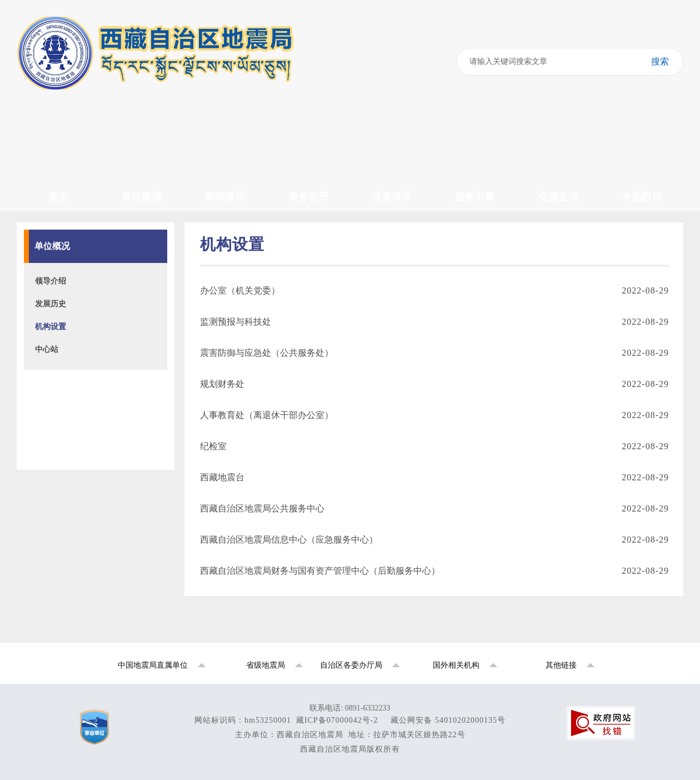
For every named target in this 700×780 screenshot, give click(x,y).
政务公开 (308, 197)
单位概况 (142, 197)
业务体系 (392, 197)
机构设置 (51, 327)
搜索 (653, 62)
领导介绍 (51, 281)
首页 (58, 197)
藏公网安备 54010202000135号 (448, 720)
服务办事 (475, 197)
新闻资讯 (225, 197)
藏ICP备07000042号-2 (337, 720)
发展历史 (51, 304)
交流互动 (558, 197)
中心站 (47, 349)
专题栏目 (642, 197)
